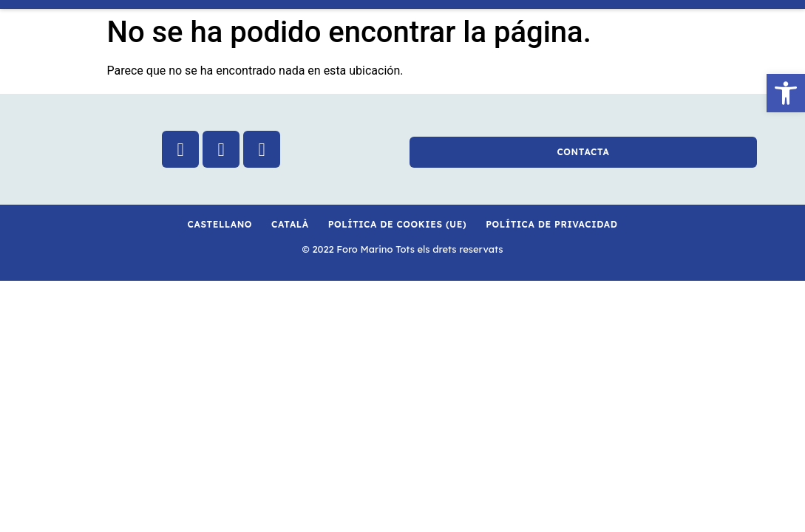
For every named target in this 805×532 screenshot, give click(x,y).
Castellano (220, 224)
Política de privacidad (551, 224)
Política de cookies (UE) (397, 224)
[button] (786, 93)
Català (290, 224)
